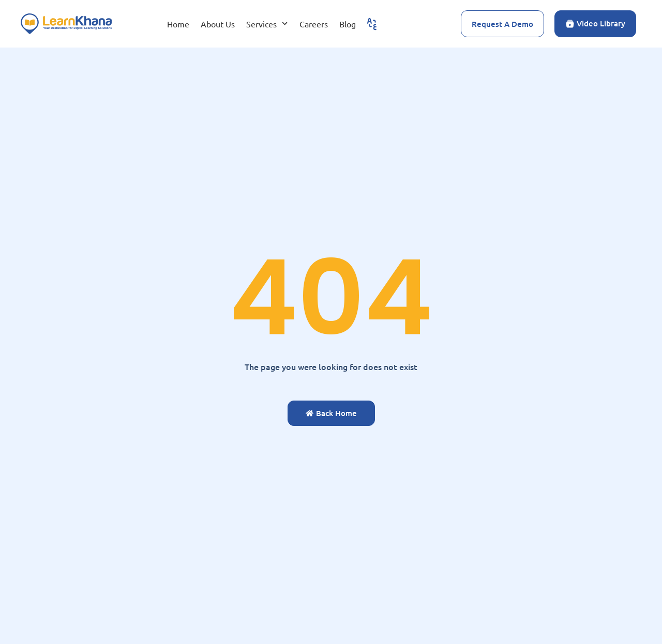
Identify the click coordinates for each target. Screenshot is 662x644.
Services (267, 24)
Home (178, 24)
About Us (218, 24)
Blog (348, 24)
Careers (314, 24)
